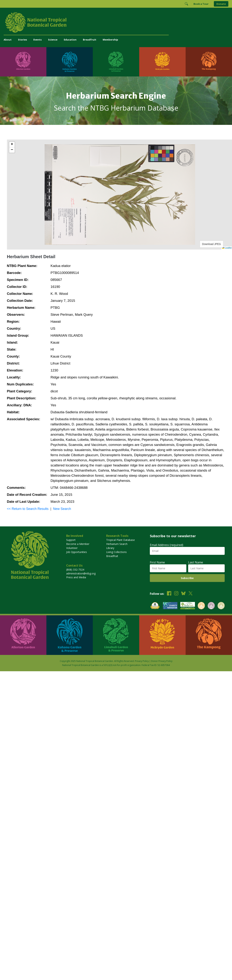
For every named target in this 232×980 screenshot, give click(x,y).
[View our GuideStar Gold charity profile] (155, 606)
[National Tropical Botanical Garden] (116, 22)
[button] (12, 144)
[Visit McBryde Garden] (162, 62)
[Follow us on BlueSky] (183, 594)
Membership (110, 40)
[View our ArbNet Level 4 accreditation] (188, 606)
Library (110, 548)
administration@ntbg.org (81, 573)
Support (71, 540)
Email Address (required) (167, 545)
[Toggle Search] (186, 4)
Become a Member (78, 544)
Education (70, 40)
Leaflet (227, 248)
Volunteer (72, 548)
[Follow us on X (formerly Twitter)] (191, 594)
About (8, 40)
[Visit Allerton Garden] (23, 62)
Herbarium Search (117, 544)
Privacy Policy (142, 661)
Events (38, 40)
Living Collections (116, 552)
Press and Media (76, 577)
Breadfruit (90, 40)
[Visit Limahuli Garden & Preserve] (116, 62)
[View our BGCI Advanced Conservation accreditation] (221, 606)
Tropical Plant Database (120, 540)
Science (53, 40)
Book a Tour (201, 4)
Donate (221, 4)
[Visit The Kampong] (209, 62)
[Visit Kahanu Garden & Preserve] (70, 62)
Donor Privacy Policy (162, 661)
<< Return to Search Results (28, 509)
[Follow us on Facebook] (169, 594)
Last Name (196, 562)
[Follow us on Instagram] (176, 594)
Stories (22, 40)
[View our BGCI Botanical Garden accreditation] (201, 606)
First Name (157, 562)
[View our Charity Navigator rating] (170, 606)
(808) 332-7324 (75, 570)
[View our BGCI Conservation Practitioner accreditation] (211, 606)
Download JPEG (212, 244)
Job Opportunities (77, 552)
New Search (62, 509)
